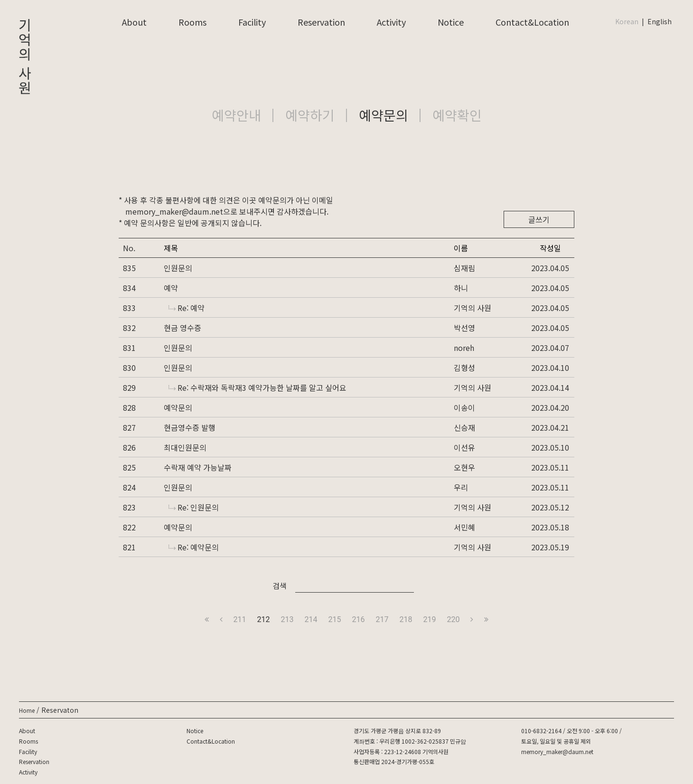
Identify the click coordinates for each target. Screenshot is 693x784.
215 (335, 619)
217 (382, 619)
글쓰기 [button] (539, 219)
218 (406, 619)
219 (429, 619)
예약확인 (457, 115)
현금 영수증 (183, 328)
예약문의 (384, 115)
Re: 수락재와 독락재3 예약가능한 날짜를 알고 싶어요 (258, 387)
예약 (171, 288)
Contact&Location (532, 22)
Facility (252, 22)
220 (453, 619)
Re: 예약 (187, 308)
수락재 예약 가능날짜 (198, 467)
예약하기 (310, 115)
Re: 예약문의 (194, 547)
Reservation (321, 22)
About (134, 22)
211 (240, 619)
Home (27, 710)
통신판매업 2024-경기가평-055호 (394, 761)
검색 (280, 586)
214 (311, 619)
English (660, 21)
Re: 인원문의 (194, 507)
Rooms (192, 22)
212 (264, 619)
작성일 (550, 248)
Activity (391, 22)
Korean (627, 21)
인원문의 (178, 268)
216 (359, 619)
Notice (451, 22)
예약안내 (236, 115)
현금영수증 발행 (190, 427)
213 (287, 619)
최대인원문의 (185, 447)
